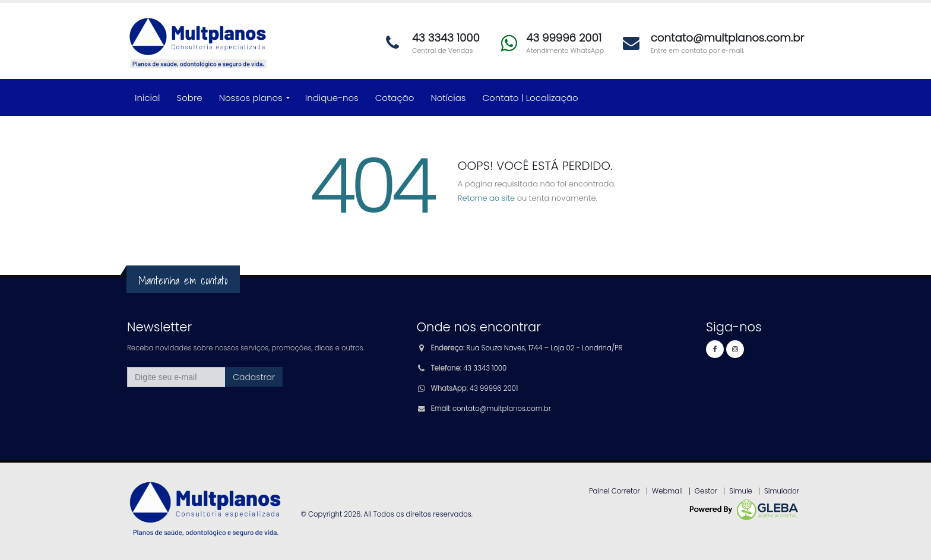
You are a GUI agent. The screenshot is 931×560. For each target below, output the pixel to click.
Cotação (395, 98)
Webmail (667, 491)
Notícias (448, 98)
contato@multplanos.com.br (502, 409)
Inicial (148, 98)
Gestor (706, 491)
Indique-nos (332, 98)
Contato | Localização (531, 98)
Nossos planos (251, 98)
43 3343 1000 (485, 368)
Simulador (782, 491)
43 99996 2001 (494, 388)
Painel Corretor (615, 491)
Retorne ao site (486, 198)
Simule (741, 491)
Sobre (190, 98)
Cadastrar (254, 377)
